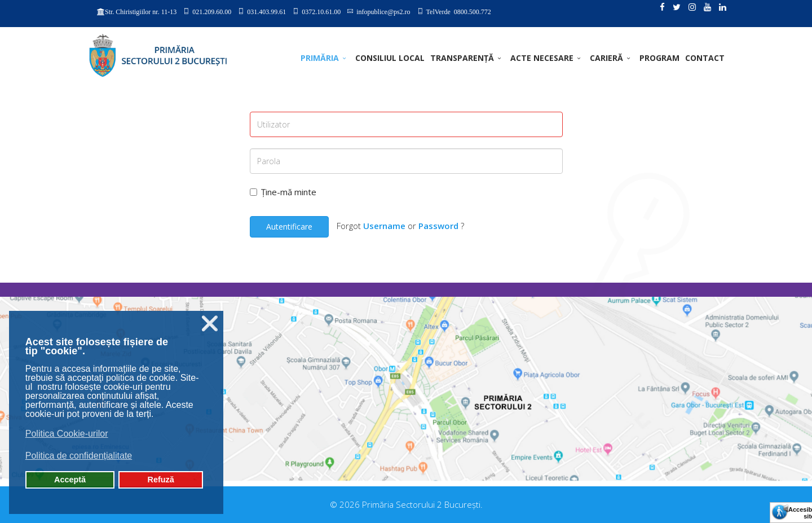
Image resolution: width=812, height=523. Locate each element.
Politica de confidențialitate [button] (79, 456)
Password (438, 226)
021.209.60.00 (212, 11)
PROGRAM (659, 58)
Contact (705, 58)
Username (384, 226)
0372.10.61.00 (321, 11)
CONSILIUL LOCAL (390, 58)
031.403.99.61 (266, 11)
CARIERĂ (606, 58)
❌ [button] (210, 324)
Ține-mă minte (283, 192)
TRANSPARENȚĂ (462, 58)
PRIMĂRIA (320, 58)
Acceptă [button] (70, 480)
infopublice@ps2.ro (383, 11)
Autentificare (289, 227)
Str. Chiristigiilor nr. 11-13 (141, 12)
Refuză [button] (161, 480)
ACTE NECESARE (542, 58)
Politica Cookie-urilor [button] (67, 434)
